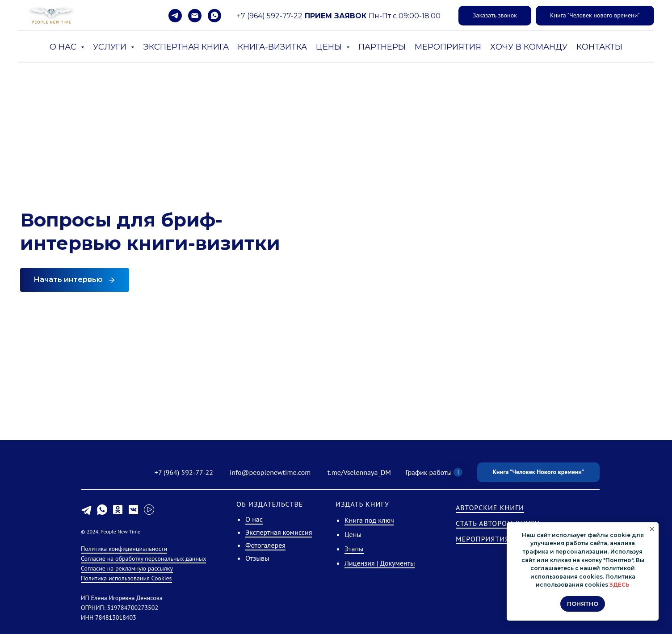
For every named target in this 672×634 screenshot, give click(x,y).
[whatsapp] (214, 16)
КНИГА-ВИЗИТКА (272, 47)
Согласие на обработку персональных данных (143, 558)
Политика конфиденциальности (124, 549)
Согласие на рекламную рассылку (127, 568)
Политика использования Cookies (126, 578)
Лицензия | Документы (380, 563)
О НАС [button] (64, 47)
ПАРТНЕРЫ (382, 47)
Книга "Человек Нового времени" (538, 472)
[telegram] (175, 16)
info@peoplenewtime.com (270, 472)
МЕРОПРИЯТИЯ (448, 47)
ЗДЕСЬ (619, 585)
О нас (254, 519)
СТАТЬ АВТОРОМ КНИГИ (498, 523)
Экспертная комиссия (279, 532)
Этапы (354, 549)
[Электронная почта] (195, 16)
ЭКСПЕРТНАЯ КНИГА (186, 47)
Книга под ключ (369, 520)
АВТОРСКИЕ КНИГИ (490, 508)
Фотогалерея (265, 545)
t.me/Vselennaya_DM (359, 472)
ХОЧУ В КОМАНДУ (529, 47)
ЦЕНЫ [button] (330, 47)
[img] (105, 473)
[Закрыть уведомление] (652, 529)
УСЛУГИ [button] (111, 47)
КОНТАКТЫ (599, 47)
